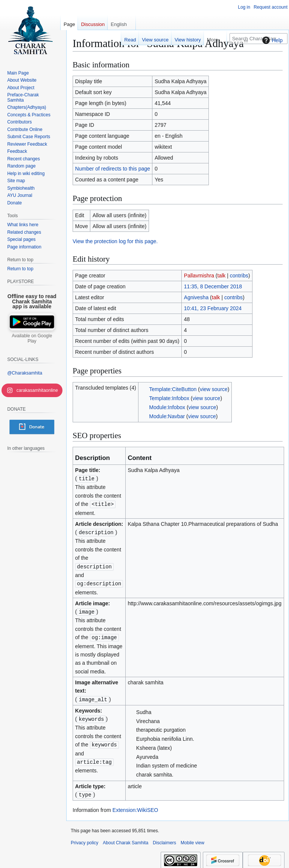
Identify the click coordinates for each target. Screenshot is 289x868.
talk (222, 276)
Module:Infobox (167, 407)
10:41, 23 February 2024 (213, 308)
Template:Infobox (169, 398)
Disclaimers (164, 839)
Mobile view (192, 839)
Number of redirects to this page (113, 169)
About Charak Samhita (125, 839)
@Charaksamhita (25, 373)
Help (272, 40)
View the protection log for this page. (115, 241)
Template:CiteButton (173, 389)
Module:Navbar (167, 416)
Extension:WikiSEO (135, 807)
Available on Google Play (32, 338)
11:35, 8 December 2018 (213, 286)
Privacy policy (84, 839)
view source (214, 389)
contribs (239, 276)
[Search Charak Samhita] (259, 39)
